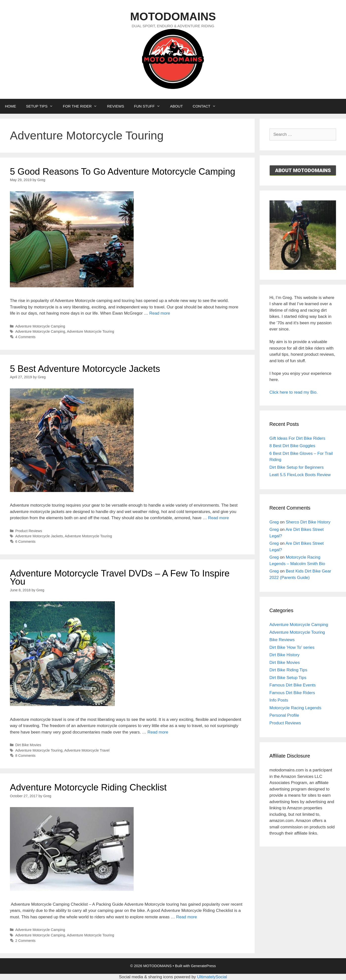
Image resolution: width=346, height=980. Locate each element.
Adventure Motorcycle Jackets (39, 536)
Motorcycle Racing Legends (296, 708)
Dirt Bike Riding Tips (288, 670)
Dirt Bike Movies (28, 745)
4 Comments (25, 337)
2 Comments (25, 941)
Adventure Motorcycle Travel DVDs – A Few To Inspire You (120, 577)
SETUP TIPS (42, 106)
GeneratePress (203, 966)
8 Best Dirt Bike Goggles (292, 446)
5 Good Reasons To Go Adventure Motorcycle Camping (123, 172)
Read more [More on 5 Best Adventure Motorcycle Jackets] (219, 518)
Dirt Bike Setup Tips (288, 678)
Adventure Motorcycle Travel (87, 750)
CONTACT (207, 106)
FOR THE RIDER (82, 106)
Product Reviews (29, 531)
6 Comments (25, 542)
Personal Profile (284, 715)
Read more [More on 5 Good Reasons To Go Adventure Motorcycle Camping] (160, 313)
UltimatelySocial (212, 977)
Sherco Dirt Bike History (308, 522)
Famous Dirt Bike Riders (292, 693)
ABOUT (176, 106)
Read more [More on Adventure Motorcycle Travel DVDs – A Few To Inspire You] (158, 732)
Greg (274, 522)
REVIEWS (115, 106)
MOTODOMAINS (173, 16)
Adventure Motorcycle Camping (40, 326)
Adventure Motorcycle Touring (90, 331)
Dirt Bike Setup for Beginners (297, 467)
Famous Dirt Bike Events (293, 685)
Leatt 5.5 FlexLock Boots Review (300, 475)
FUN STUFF (150, 106)
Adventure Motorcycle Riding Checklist (88, 787)
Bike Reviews (282, 640)
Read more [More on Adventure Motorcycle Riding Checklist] (187, 917)
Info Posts (279, 700)
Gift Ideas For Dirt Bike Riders (297, 438)
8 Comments (25, 756)
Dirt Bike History (285, 655)
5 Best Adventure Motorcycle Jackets (85, 369)
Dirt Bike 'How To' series (292, 647)
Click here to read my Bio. (294, 392)
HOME (11, 106)
